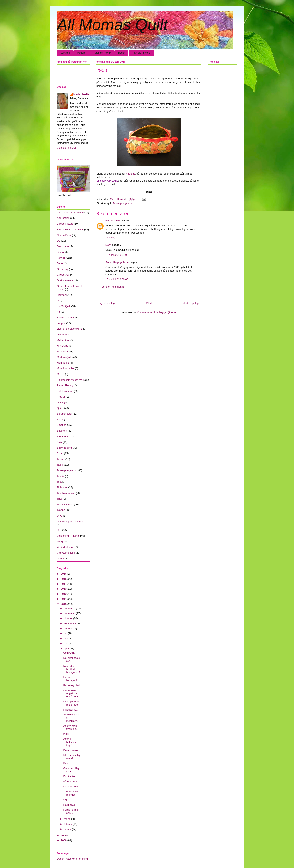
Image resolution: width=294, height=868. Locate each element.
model (60, 558)
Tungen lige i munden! (71, 793)
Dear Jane (63, 246)
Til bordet (62, 487)
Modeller (82, 53)
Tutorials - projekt (141, 53)
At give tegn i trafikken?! (71, 727)
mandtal (131, 174)
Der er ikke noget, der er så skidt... (72, 693)
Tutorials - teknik (102, 53)
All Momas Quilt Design (70, 212)
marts (68, 819)
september (70, 623)
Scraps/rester (64, 414)
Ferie (60, 263)
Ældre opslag (191, 303)
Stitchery (62, 431)
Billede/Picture (65, 224)
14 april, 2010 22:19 (117, 238)
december (70, 608)
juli (66, 633)
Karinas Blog (113, 221)
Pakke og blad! (72, 685)
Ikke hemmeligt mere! (72, 757)
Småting (62, 425)
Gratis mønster (65, 280)
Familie (61, 258)
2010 (64, 604)
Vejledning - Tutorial (68, 536)
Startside (65, 53)
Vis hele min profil (67, 148)
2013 (64, 589)
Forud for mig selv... (71, 811)
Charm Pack (64, 235)
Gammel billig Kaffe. (71, 770)
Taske (60, 465)
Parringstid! (70, 805)
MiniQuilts (63, 346)
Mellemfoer (63, 340)
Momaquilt (63, 363)
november (70, 613)
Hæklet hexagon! (70, 679)
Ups (59, 530)
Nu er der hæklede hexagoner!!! (72, 669)
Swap (60, 453)
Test (59, 482)
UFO (60, 516)
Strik (59, 442)
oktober (69, 618)
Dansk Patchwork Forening (72, 859)
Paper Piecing (65, 385)
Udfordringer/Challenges (71, 521)
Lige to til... (69, 800)
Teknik (61, 476)
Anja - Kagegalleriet (117, 262)
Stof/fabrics (63, 436)
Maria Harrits (81, 94)
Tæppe (61, 510)
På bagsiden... (71, 782)
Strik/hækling (64, 448)
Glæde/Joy (63, 275)
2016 (64, 574)
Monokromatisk (66, 368)
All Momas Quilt (112, 25)
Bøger (122, 53)
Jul (59, 300)
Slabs (60, 419)
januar (68, 829)
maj (66, 643)
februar (68, 824)
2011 (64, 599)
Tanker (61, 459)
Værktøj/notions (66, 553)
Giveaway (63, 269)
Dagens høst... (72, 786)
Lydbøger (62, 334)
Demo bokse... (72, 750)
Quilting (61, 402)
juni (66, 639)
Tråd (59, 499)
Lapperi (61, 323)
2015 (64, 579)
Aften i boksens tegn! (69, 742)
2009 (64, 835)
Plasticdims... (71, 710)
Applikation (63, 218)
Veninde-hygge (65, 547)
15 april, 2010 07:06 (117, 255)
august (68, 628)
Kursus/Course (65, 317)
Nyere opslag (107, 303)
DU (59, 241)
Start (149, 303)
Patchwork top (65, 391)
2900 (66, 734)
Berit (108, 245)
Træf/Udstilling (65, 504)
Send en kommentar (113, 287)
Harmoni (62, 295)
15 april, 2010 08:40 (117, 279)
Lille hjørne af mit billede (71, 703)
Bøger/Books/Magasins (70, 229)
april (67, 648)
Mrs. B (61, 374)
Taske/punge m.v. (123, 203)
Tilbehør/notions (66, 493)
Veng (60, 541)
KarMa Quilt (64, 306)
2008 (64, 840)
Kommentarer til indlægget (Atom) (156, 312)
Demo (60, 252)
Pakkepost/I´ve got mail (70, 380)
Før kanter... (70, 776)
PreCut (61, 397)
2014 (64, 584)
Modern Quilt (64, 357)
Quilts (60, 408)
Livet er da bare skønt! (70, 329)
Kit (58, 312)
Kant (66, 763)
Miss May (62, 351)
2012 (64, 594)
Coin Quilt (69, 653)
